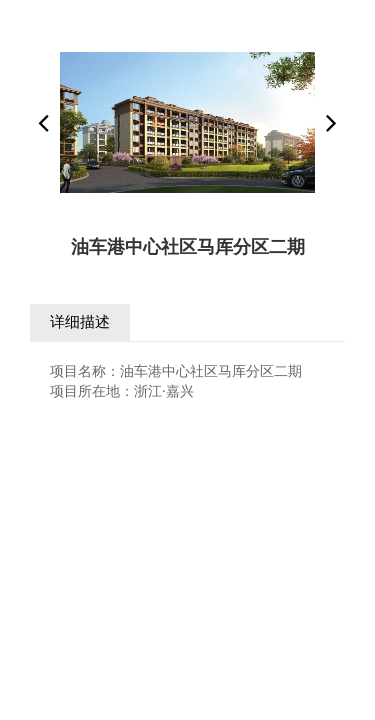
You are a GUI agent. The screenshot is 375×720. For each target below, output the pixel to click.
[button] (331, 123)
